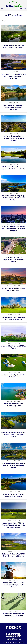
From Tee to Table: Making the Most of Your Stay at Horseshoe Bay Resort (13, 465)
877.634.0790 (22, 9)
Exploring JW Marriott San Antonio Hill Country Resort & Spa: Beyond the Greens (13, 229)
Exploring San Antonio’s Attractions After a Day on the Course (14, 318)
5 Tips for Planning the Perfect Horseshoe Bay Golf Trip (14, 495)
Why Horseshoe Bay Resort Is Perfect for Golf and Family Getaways (13, 107)
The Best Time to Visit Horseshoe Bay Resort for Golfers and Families (14, 168)
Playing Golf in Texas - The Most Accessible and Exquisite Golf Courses (13, 585)
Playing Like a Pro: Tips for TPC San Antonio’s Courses (14, 376)
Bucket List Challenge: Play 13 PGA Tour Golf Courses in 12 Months (13, 555)
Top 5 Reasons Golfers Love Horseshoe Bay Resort (13, 405)
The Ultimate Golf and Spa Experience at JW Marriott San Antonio (13, 260)
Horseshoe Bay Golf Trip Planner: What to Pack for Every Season (14, 46)
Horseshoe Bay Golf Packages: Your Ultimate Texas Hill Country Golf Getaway (13, 435)
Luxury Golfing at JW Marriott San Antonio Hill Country (13, 289)
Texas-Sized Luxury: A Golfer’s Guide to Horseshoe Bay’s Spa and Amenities (14, 76)
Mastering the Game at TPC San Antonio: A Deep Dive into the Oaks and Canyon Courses (14, 525)
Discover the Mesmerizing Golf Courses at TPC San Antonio (13, 615)
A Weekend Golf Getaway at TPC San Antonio (13, 347)
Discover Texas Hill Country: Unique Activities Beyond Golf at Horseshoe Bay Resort (14, 198)
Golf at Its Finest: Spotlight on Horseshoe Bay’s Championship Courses (13, 138)
